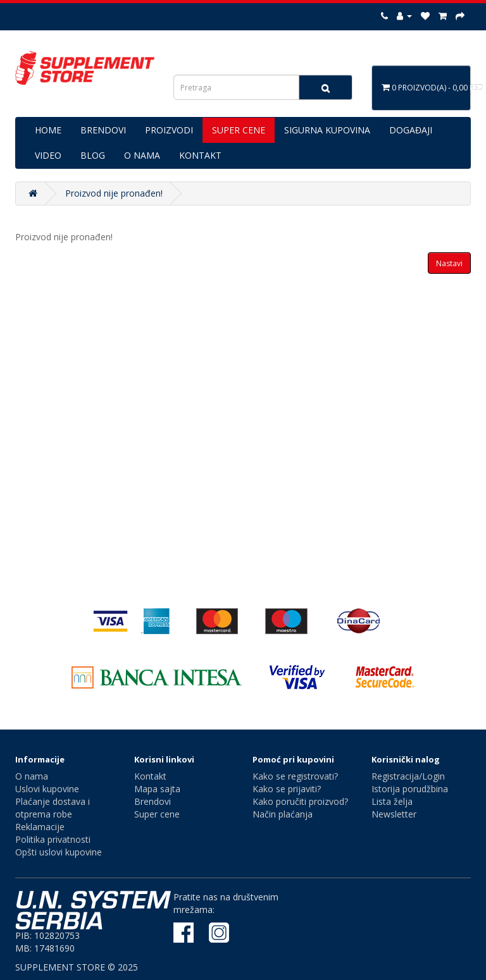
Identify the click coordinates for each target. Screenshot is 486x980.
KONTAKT (200, 155)
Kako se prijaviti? (287, 789)
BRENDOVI (103, 130)
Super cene (157, 814)
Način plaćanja (283, 814)
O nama (32, 776)
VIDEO (48, 155)
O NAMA (142, 155)
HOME (48, 130)
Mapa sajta (157, 789)
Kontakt (150, 776)
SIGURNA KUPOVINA (327, 130)
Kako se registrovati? (295, 776)
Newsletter (394, 814)
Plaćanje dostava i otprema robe (53, 808)
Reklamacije (40, 827)
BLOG (93, 155)
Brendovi (153, 801)
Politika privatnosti (53, 839)
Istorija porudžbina (410, 789)
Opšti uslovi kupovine (59, 852)
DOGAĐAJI (411, 130)
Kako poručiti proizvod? (300, 801)
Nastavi (449, 263)
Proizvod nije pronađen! (114, 193)
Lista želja (392, 801)
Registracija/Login (408, 776)
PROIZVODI (169, 130)
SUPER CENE (239, 130)
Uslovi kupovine (47, 789)
